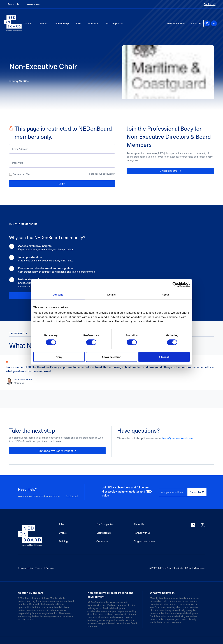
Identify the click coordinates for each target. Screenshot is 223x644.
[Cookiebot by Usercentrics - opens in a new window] (174, 284)
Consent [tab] (58, 295)
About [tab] (165, 295)
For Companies (114, 23)
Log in (62, 183)
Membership (62, 23)
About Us (93, 23)
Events (43, 23)
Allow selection (111, 357)
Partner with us (142, 532)
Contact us (102, 541)
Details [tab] (111, 295)
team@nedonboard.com (178, 438)
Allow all (164, 357)
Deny (59, 357)
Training (28, 23)
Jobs (78, 23)
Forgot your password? (102, 174)
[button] (207, 23)
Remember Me (21, 174)
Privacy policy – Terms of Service (36, 568)
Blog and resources (145, 541)
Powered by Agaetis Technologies (111, 640)
